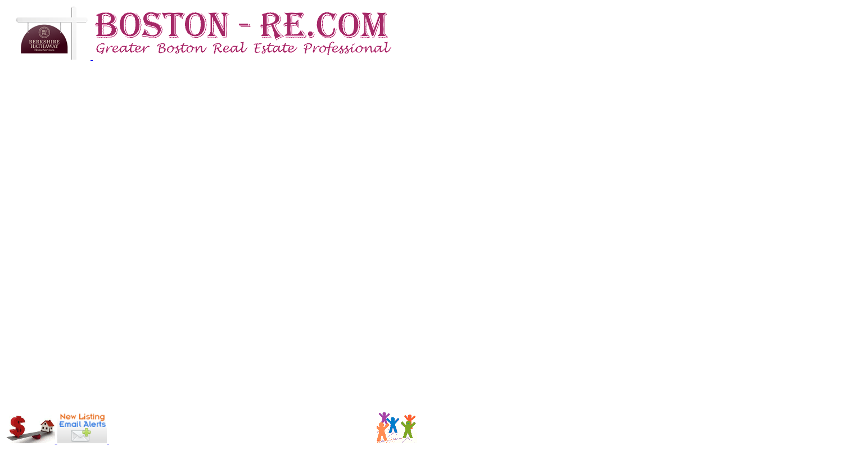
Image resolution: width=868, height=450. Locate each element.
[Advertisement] (175, 426)
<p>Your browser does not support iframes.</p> (434, 236)
